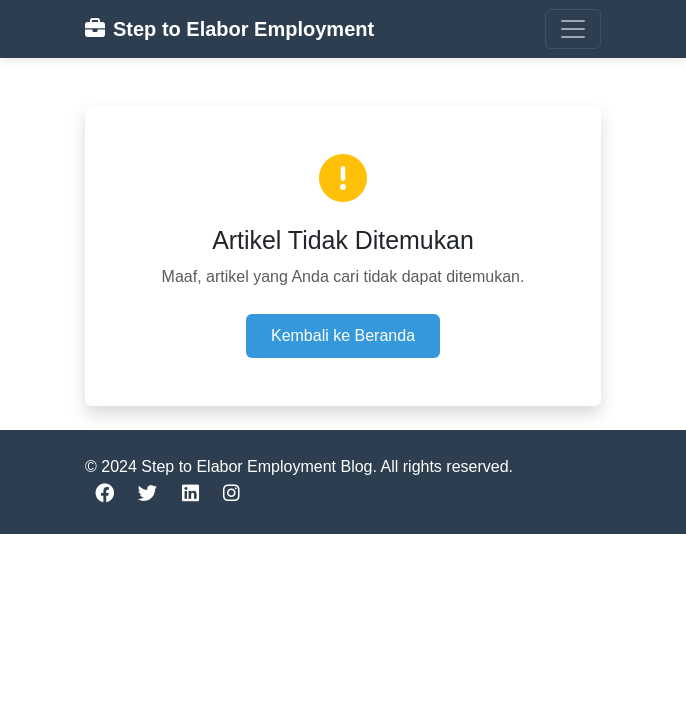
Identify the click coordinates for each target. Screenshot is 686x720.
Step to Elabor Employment (229, 29)
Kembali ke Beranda (343, 335)
